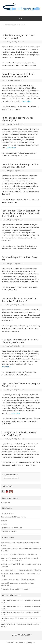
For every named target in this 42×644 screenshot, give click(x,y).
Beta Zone (17, 375)
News (19, 63)
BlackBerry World (10, 328)
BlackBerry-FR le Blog (8, 513)
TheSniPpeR (9, 42)
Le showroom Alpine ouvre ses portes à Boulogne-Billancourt (21, 570)
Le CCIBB (4, 524)
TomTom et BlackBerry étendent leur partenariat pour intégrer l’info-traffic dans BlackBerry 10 (21, 213)
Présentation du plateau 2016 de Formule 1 (15, 589)
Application (13, 153)
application (5, 156)
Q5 (3, 331)
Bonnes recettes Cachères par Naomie (13, 517)
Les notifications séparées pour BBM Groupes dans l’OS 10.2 (20, 166)
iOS (21, 156)
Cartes (14, 249)
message (24, 421)
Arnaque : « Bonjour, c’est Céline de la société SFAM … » (19, 554)
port (25, 156)
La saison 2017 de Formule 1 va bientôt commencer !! (18, 579)
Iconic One (10, 642)
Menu (21, 19)
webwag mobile (10, 331)
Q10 (36, 328)
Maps (27, 249)
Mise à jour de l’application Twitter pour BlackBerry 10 (19, 434)
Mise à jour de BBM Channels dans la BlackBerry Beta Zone (20, 341)
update (18, 109)
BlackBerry (13, 63)
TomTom (33, 249)
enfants (31, 328)
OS (22, 63)
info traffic (21, 249)
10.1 (33, 63)
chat (18, 421)
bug (13, 65)
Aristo (35, 287)
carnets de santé (22, 328)
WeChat (4, 424)
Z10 (18, 331)
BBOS (10, 375)
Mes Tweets (5, 503)
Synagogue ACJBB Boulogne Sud (12, 528)
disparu (18, 65)
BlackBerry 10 (6, 65)
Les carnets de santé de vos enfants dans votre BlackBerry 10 (20, 300)
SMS (34, 65)
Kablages (4, 520)
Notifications (13, 202)
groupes (5, 202)
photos (14, 290)
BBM (37, 199)
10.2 (33, 199)
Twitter (27, 465)
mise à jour (25, 65)
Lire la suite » (27, 101)
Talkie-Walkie (32, 421)
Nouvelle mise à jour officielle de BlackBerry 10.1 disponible (18, 75)
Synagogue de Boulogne (9, 531)
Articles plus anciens (11, 478)
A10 (30, 287)
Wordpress (31, 642)
